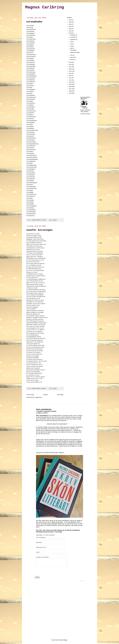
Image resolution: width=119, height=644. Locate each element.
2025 (70, 22)
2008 (70, 87)
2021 (70, 31)
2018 (70, 65)
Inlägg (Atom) (38, 397)
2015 (70, 71)
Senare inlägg (30, 395)
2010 (70, 82)
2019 (70, 62)
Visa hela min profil (85, 114)
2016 (70, 69)
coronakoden (34, 22)
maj (71, 46)
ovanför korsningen (39, 230)
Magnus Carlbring (45, 7)
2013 (70, 76)
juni (71, 44)
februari (72, 57)
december (73, 35)
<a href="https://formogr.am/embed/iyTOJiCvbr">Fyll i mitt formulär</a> (60, 520)
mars (72, 55)
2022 (70, 29)
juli (71, 42)
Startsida (45, 395)
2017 (70, 67)
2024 (70, 24)
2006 (70, 91)
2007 (70, 89)
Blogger (65, 640)
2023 (70, 26)
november (73, 37)
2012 (70, 78)
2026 (70, 20)
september (73, 39)
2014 (70, 73)
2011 (70, 80)
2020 (70, 33)
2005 (70, 93)
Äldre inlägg (60, 395)
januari (72, 60)
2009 (70, 84)
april (71, 48)
